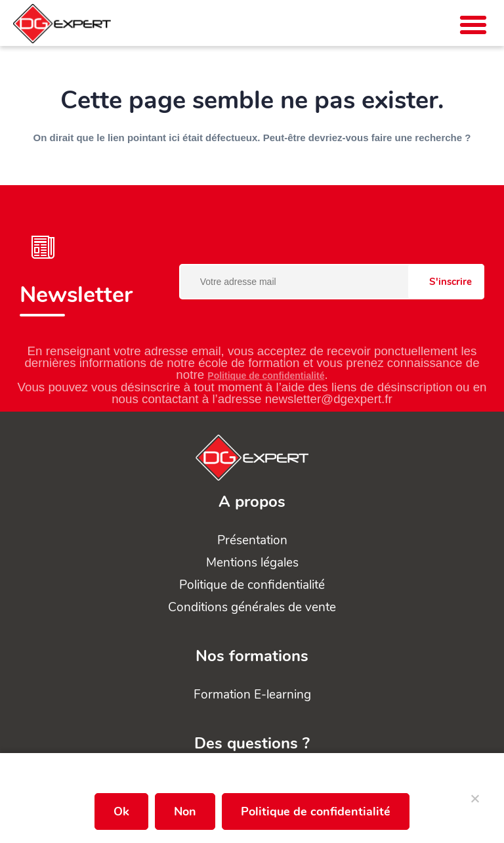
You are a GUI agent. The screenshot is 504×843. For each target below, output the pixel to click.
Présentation (252, 540)
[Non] (474, 804)
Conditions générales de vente (252, 607)
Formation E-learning (252, 695)
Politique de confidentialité (266, 376)
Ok (121, 811)
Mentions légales (252, 563)
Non (185, 811)
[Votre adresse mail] (332, 282)
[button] (473, 25)
